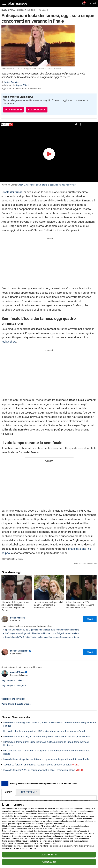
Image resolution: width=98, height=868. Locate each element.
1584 (71, 811)
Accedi (93, 3)
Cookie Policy (32, 848)
